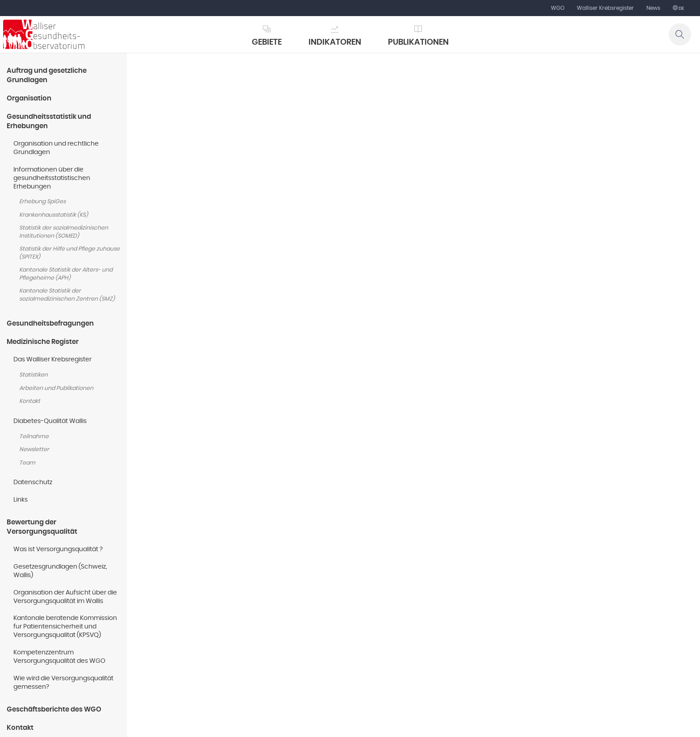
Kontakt (30, 401)
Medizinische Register (43, 342)
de (681, 8)
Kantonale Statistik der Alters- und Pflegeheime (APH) (66, 274)
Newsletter (34, 450)
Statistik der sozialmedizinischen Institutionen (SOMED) (64, 232)
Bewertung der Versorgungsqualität (42, 527)
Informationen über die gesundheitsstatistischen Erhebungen (52, 178)
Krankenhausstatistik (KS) (54, 215)
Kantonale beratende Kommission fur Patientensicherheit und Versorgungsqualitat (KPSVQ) (65, 627)
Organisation (29, 98)
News (653, 8)
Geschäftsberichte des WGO (54, 710)
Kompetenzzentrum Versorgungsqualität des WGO (59, 657)
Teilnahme (34, 437)
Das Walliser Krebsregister (52, 360)
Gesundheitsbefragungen (50, 324)
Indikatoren (335, 42)
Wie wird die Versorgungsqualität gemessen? (63, 683)
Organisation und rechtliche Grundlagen (56, 148)
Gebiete (267, 42)
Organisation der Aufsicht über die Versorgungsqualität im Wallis (65, 597)
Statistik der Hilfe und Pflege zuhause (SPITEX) (69, 253)
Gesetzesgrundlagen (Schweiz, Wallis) (60, 571)
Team (27, 463)
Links (21, 500)
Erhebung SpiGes (42, 202)
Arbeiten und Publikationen (56, 388)
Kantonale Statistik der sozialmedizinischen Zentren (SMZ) (67, 295)
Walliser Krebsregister (605, 8)
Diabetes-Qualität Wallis (50, 421)
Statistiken (33, 375)
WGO (558, 8)
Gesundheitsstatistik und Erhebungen (49, 121)
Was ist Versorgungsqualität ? (58, 549)
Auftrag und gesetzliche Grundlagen (47, 75)
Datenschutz (33, 482)
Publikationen (418, 42)
